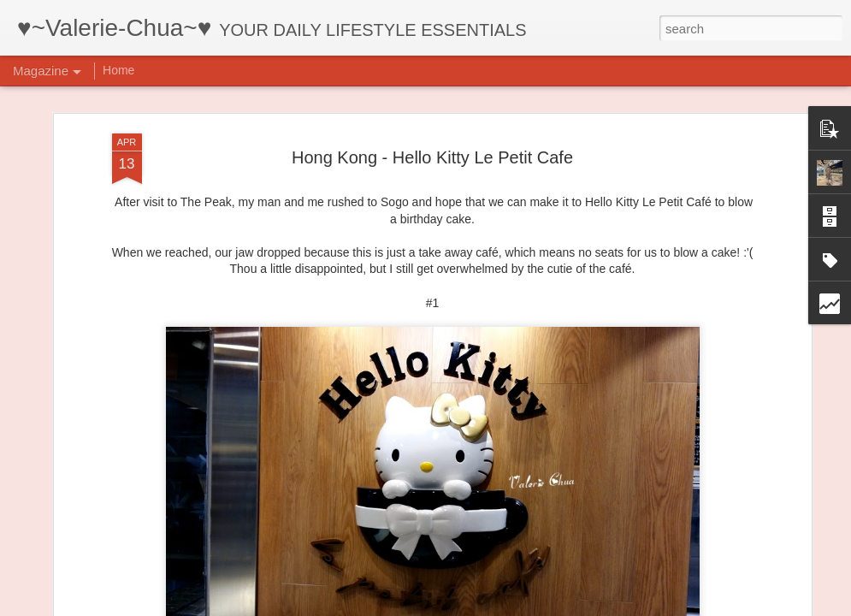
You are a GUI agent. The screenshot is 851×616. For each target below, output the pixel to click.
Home (118, 70)
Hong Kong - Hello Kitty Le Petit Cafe (432, 153)
